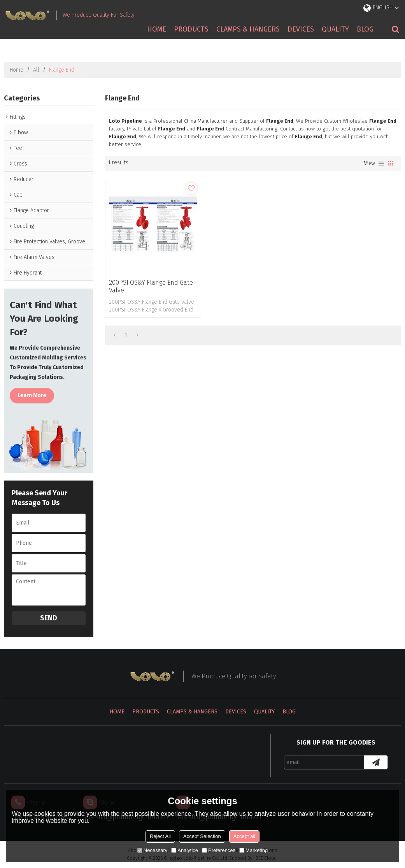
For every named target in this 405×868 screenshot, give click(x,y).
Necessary (152, 850)
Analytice (185, 850)
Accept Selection (202, 836)
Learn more (32, 395)
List (381, 164)
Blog (365, 29)
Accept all (244, 836)
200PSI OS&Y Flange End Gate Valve (151, 286)
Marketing (253, 850)
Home (157, 29)
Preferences (219, 850)
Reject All (160, 836)
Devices (301, 29)
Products (191, 29)
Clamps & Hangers (248, 29)
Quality (335, 29)
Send (49, 618)
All (36, 70)
